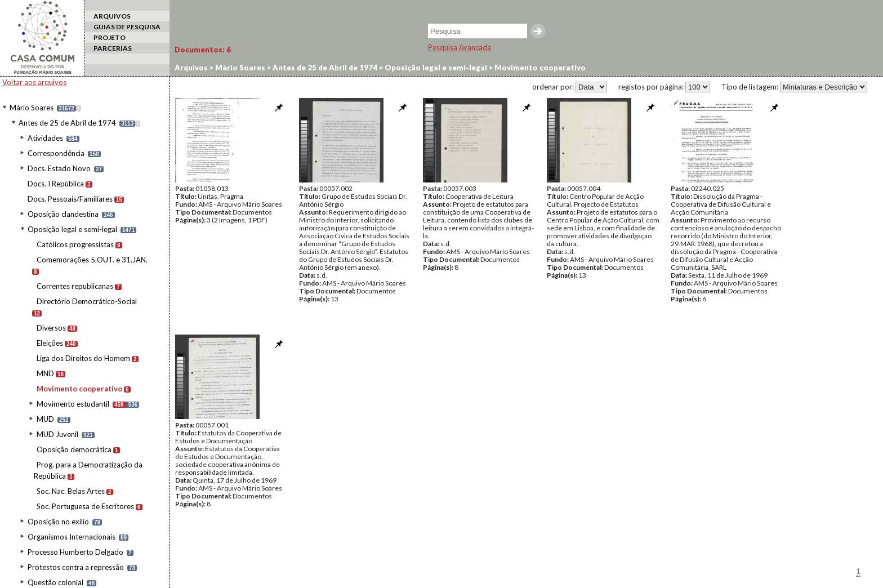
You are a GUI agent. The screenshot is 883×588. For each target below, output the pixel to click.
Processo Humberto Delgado (75, 552)
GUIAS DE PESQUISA (127, 27)
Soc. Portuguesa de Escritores (85, 506)
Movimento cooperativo (79, 389)
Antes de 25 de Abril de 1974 (67, 123)
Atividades (45, 138)
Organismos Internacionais (72, 537)
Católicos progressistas (75, 244)
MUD (45, 419)
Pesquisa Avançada (460, 47)
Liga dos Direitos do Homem (83, 358)
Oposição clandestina (63, 214)
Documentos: (203, 50)
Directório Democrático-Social (87, 301)
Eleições (50, 343)
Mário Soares (32, 108)
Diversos (51, 328)
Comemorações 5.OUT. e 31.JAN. (92, 260)
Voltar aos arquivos (34, 82)
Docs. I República (56, 184)
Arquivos (191, 68)
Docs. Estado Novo (59, 168)
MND (45, 373)
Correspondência (56, 153)
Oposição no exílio (58, 522)
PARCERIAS (113, 48)
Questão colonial (55, 582)
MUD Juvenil (57, 434)
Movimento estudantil (73, 404)
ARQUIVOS (112, 16)
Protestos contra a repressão (76, 567)
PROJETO (110, 37)
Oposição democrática (74, 449)
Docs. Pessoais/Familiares (70, 199)
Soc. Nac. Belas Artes (71, 491)
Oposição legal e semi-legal (72, 229)
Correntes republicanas (75, 286)
